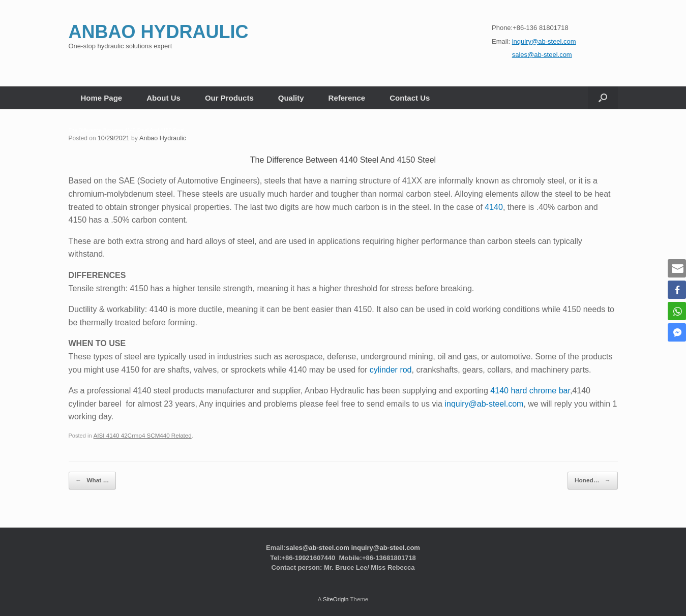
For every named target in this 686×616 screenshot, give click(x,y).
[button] (603, 98)
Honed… (595, 479)
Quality (291, 98)
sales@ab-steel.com (318, 545)
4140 (494, 207)
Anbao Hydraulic (160, 138)
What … (90, 479)
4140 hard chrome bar (530, 390)
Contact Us (410, 98)
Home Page (102, 98)
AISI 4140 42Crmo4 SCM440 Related (140, 436)
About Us (163, 98)
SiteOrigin (336, 596)
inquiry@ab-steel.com (484, 403)
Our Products (229, 98)
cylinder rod (391, 369)
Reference (347, 98)
